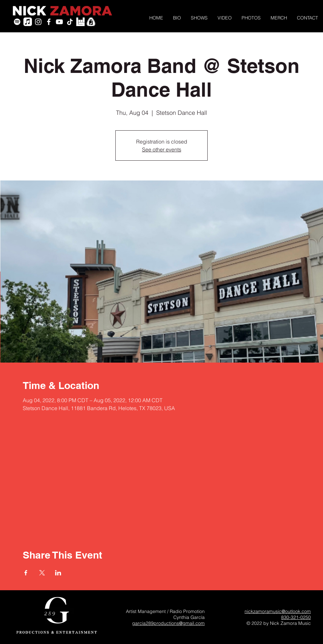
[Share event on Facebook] (26, 573)
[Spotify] (17, 22)
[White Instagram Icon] (38, 22)
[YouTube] (59, 22)
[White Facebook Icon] (49, 22)
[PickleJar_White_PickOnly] (91, 22)
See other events (162, 149)
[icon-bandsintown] (80, 22)
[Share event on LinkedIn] (58, 573)
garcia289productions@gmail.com (168, 623)
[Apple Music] (28, 22)
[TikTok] (70, 22)
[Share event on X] (42, 573)
